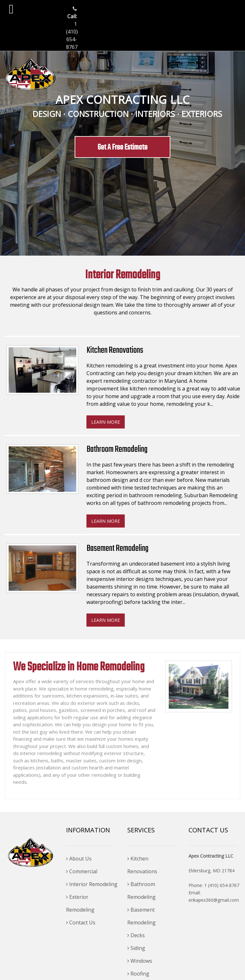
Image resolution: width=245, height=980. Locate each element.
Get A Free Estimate (122, 147)
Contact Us (81, 922)
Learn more (106, 422)
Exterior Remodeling (80, 903)
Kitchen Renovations (142, 865)
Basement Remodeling (141, 916)
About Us (79, 859)
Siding (136, 948)
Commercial (82, 871)
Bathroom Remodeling (141, 891)
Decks (136, 935)
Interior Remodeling (92, 884)
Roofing (138, 974)
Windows (140, 961)
